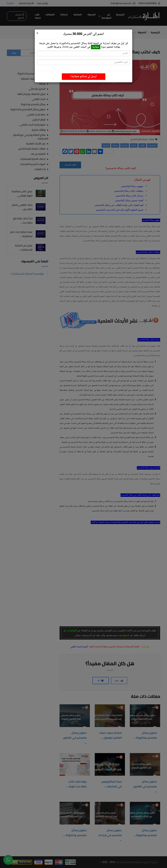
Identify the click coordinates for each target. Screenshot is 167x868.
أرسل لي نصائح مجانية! (84, 76)
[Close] (37, 33)
